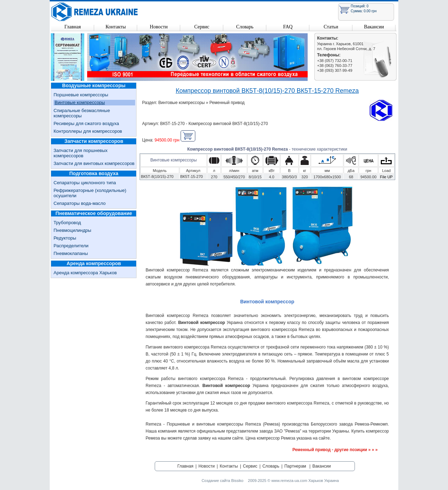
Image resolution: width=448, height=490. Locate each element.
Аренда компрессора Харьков (85, 273)
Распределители (71, 246)
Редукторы (65, 238)
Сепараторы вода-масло (80, 203)
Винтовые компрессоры (80, 102)
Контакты (116, 27)
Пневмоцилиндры (72, 230)
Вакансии (374, 27)
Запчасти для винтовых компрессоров (94, 163)
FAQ (288, 27)
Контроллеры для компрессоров (88, 131)
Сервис (202, 27)
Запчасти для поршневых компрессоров (80, 153)
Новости (159, 27)
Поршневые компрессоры (81, 95)
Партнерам (295, 466)
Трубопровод (67, 223)
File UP (386, 177)
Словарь (245, 27)
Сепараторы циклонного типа (85, 183)
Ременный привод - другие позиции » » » (335, 450)
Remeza (95, 12)
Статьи (331, 27)
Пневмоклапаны (71, 253)
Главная (73, 27)
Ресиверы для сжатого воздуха (86, 123)
